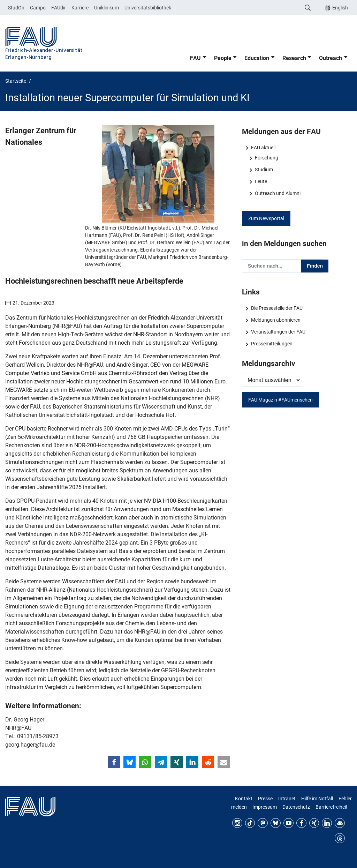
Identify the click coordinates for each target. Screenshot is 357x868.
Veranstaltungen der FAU (278, 332)
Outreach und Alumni (278, 193)
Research (294, 58)
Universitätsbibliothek (148, 8)
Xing (314, 823)
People (223, 58)
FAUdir (59, 8)
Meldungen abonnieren (276, 320)
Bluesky (276, 823)
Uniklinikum (107, 8)
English (340, 8)
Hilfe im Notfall (317, 799)
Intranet (287, 799)
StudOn (16, 8)
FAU (195, 58)
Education (257, 58)
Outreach (331, 58)
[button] (114, 762)
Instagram (237, 823)
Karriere (80, 8)
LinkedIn (327, 823)
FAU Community (340, 823)
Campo (38, 8)
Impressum (265, 807)
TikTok (250, 823)
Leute (261, 181)
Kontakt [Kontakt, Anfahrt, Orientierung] (244, 799)
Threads (340, 838)
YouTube (288, 823)
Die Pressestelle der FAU (277, 308)
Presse (265, 799)
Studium (264, 170)
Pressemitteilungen (272, 344)
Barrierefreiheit (332, 807)
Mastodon (263, 823)
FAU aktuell (263, 148)
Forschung (267, 158)
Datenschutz (296, 807)
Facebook (301, 823)
